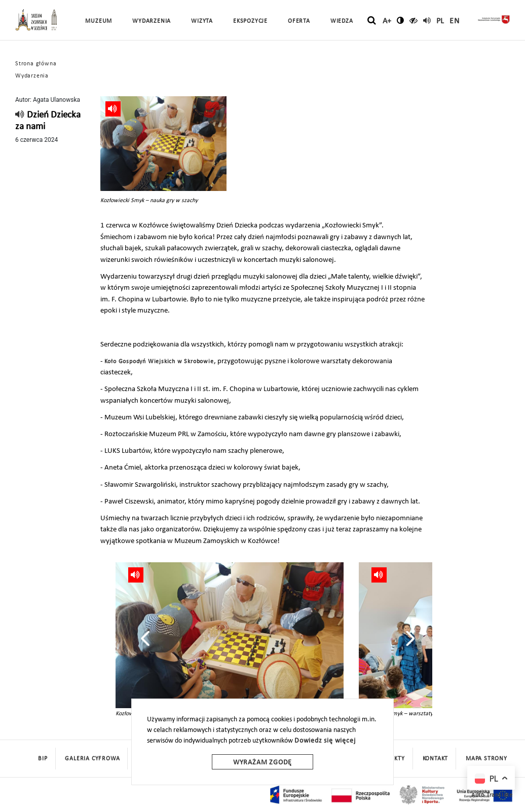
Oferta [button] (299, 21)
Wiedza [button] (342, 21)
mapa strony (486, 759)
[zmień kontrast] (401, 20)
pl (441, 21)
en (455, 21)
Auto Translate (492, 795)
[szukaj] (372, 21)
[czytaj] (414, 20)
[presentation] (145, 638)
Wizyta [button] (202, 21)
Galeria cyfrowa (92, 759)
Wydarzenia (152, 21)
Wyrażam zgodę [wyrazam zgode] (262, 763)
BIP (43, 759)
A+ (387, 21)
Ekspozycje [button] (250, 21)
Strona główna (36, 64)
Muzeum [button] (99, 21)
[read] (427, 20)
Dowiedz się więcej (325, 741)
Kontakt (436, 759)
